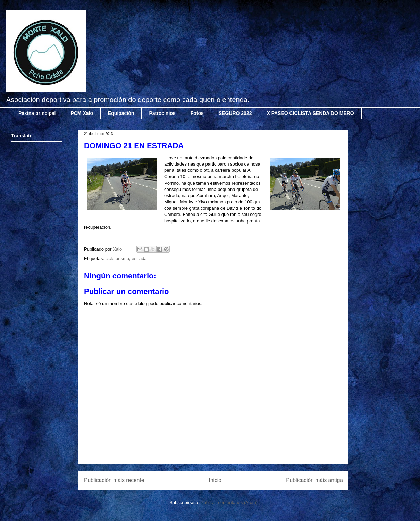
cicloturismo (117, 258)
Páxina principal (37, 113)
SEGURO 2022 (235, 113)
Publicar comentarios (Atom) (229, 502)
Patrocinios (162, 113)
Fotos (197, 113)
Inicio (215, 480)
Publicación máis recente (114, 480)
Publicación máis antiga (314, 480)
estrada (139, 258)
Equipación (121, 113)
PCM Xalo (82, 113)
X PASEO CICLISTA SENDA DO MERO (310, 113)
